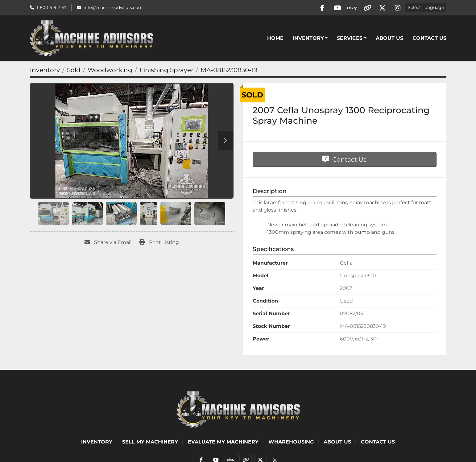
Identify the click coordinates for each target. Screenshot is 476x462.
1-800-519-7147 (52, 8)
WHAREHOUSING (291, 442)
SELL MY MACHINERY (150, 442)
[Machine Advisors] (238, 410)
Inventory (308, 39)
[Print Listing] (159, 243)
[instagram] (397, 8)
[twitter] (382, 8)
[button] (310, 39)
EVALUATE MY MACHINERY (223, 442)
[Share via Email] (108, 243)
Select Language (426, 8)
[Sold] (74, 71)
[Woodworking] (110, 71)
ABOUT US (389, 39)
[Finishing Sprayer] (166, 71)
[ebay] (350, 8)
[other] (366, 8)
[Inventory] (45, 71)
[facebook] (319, 8)
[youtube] (334, 8)
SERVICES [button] (350, 39)
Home (275, 39)
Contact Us (429, 39)
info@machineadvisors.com (113, 8)
